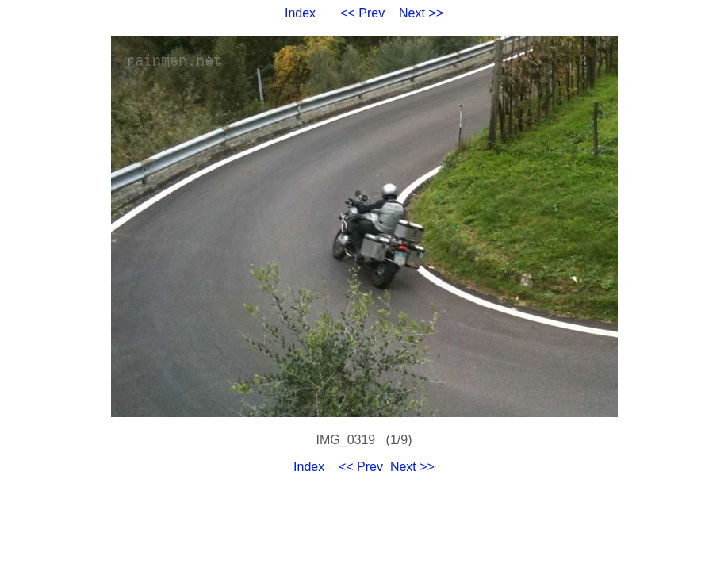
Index (300, 13)
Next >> (421, 13)
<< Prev (362, 13)
